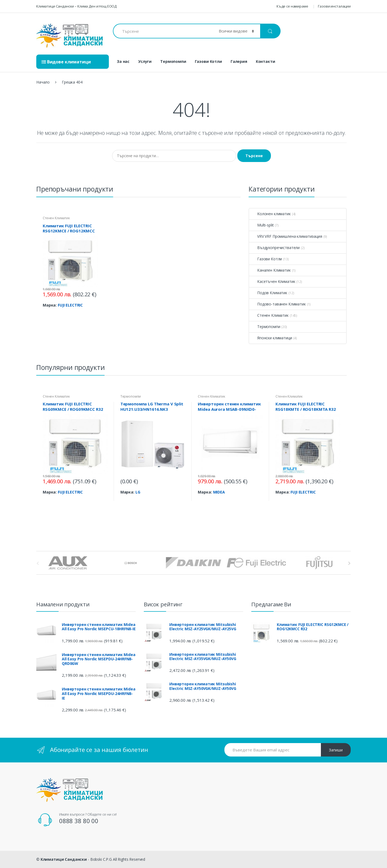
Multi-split (261, 225)
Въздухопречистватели (274, 248)
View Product (93, 314)
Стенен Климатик (56, 218)
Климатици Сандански (64, 859)
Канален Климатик (270, 270)
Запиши (336, 750)
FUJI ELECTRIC (70, 305)
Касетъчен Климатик (272, 281)
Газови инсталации (334, 6)
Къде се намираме (292, 6)
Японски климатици (271, 338)
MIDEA (219, 492)
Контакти (266, 61)
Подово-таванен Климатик (277, 304)
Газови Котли (208, 61)
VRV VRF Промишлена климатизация (286, 236)
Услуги (145, 61)
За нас (123, 61)
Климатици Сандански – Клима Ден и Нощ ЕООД (76, 6)
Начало (43, 82)
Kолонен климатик (270, 214)
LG (138, 492)
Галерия (239, 61)
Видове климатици (66, 62)
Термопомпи (173, 61)
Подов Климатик (268, 293)
